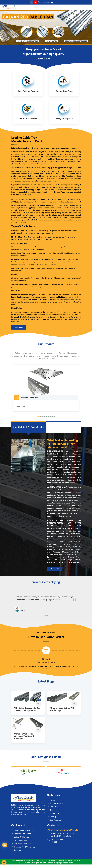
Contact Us (54, 813)
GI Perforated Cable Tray (24, 830)
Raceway (15, 275)
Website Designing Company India (60, 863)
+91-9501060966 (57, 842)
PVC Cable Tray (17, 202)
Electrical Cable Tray (19, 243)
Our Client (54, 807)
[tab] (29, 427)
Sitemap (53, 817)
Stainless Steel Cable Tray (24, 847)
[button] (38, 416)
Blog (52, 810)
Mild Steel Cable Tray (23, 844)
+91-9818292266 (45, 2)
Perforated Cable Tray (22, 195)
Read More (19, 327)
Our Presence (55, 820)
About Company (56, 803)
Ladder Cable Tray (21, 837)
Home (52, 800)
